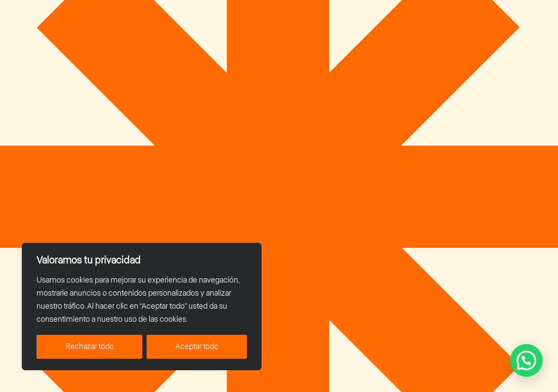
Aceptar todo (197, 347)
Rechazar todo (90, 347)
